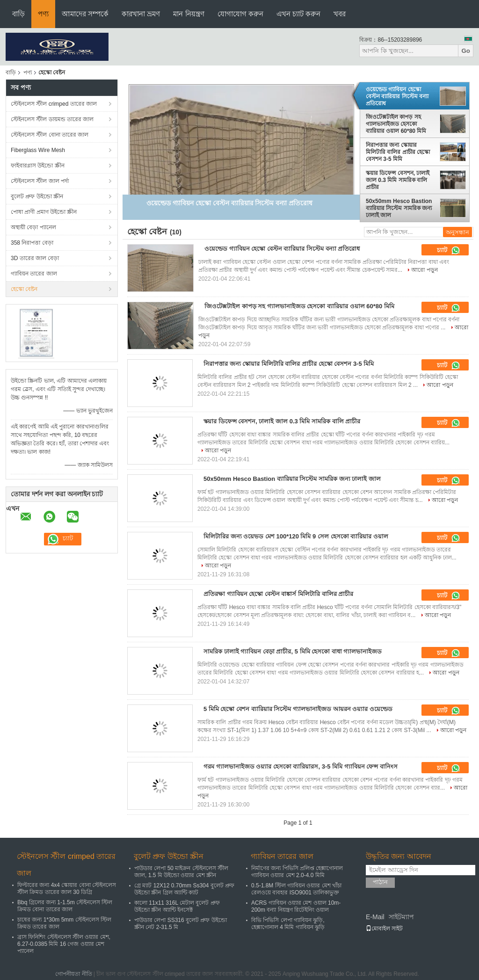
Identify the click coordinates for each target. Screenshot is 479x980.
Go (466, 51)
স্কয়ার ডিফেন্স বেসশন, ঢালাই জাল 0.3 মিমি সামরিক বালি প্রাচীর (398, 180)
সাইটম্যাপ (401, 917)
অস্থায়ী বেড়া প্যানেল (33, 227)
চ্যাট (449, 250)
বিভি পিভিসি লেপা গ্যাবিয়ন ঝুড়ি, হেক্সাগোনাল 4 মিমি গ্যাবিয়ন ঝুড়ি (288, 924)
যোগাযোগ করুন (240, 14)
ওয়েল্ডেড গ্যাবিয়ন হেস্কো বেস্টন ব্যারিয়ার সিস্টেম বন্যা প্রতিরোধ (397, 96)
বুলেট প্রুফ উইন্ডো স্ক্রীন (37, 196)
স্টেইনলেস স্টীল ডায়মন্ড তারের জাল (52, 119)
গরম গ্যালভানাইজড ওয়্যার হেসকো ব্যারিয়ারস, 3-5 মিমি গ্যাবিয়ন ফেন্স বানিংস (301, 766)
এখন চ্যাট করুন (298, 14)
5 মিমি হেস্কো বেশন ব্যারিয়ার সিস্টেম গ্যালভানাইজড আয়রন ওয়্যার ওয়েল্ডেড (298, 709)
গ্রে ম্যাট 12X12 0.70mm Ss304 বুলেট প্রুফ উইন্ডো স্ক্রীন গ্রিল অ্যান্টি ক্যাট (184, 889)
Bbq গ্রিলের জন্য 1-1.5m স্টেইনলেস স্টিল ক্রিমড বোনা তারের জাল (65, 906)
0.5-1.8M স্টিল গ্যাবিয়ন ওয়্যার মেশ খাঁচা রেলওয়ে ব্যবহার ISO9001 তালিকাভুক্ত (296, 889)
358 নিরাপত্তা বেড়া (32, 243)
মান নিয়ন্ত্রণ (189, 14)
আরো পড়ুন (424, 270)
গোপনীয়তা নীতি (73, 974)
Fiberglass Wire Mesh (38, 150)
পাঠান (380, 882)
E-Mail (375, 917)
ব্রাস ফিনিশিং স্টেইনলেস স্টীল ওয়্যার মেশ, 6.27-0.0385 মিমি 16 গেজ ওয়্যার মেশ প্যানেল (64, 944)
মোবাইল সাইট (384, 929)
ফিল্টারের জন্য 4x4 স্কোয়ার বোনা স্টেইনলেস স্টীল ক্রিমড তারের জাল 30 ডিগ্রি (67, 889)
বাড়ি (18, 14)
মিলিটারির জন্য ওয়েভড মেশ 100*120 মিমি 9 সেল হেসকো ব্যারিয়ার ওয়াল (296, 536)
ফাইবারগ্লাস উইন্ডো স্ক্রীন (38, 166)
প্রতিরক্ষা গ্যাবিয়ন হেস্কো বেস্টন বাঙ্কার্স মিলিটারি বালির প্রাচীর (278, 594)
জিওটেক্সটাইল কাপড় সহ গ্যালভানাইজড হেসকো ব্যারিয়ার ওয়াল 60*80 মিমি (396, 124)
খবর (340, 14)
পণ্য (43, 14)
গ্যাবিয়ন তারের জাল (34, 274)
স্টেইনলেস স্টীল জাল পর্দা (40, 181)
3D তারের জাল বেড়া (35, 258)
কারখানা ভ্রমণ (141, 14)
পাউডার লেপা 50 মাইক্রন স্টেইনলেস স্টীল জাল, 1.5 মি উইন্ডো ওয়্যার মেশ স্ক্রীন (181, 872)
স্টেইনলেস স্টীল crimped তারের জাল (54, 104)
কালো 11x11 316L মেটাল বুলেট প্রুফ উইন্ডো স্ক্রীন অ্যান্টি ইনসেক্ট (177, 906)
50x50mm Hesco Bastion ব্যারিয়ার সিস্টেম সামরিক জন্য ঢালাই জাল (399, 208)
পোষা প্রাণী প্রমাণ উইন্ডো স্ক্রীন (44, 212)
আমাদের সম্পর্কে (85, 14)
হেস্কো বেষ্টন (24, 289)
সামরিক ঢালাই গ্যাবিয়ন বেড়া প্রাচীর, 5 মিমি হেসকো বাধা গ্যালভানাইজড (293, 651)
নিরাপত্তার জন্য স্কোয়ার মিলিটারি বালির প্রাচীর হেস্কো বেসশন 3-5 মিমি (398, 152)
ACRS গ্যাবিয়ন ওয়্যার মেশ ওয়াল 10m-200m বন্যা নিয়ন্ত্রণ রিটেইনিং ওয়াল (296, 906)
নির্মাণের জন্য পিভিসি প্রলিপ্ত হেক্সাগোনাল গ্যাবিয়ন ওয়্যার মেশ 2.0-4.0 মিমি (297, 872)
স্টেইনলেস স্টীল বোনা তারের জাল (50, 135)
